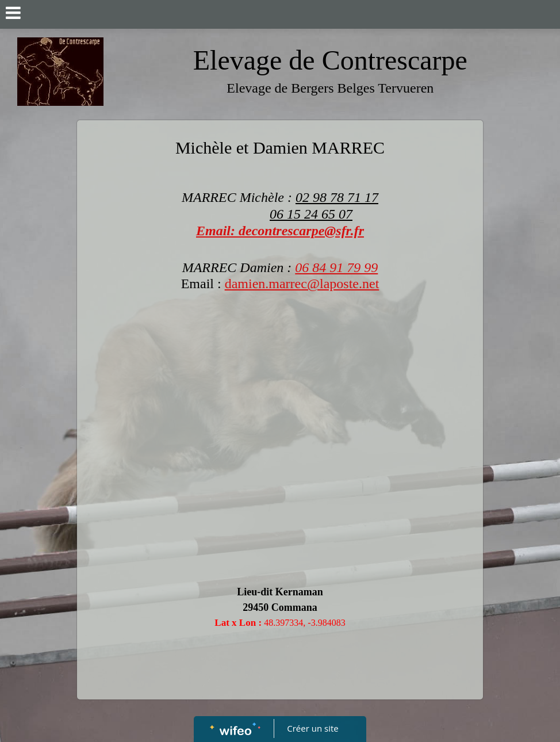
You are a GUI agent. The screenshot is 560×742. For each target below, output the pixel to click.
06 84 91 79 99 (336, 267)
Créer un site (313, 728)
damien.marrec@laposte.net (302, 284)
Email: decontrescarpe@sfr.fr (280, 231)
